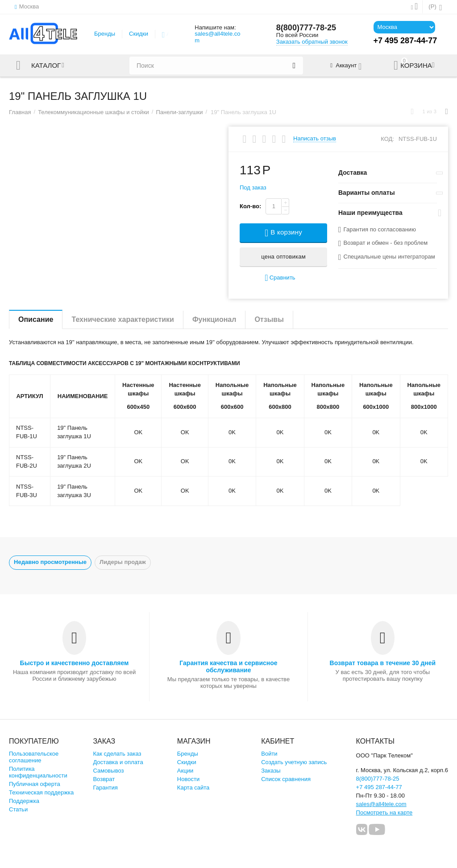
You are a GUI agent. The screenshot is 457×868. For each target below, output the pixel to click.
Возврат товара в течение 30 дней (383, 663)
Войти (269, 754)
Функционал (214, 319)
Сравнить (280, 278)
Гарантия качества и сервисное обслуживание (228, 666)
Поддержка (24, 801)
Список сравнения (286, 779)
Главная (20, 112)
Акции (185, 771)
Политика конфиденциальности (38, 772)
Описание (36, 319)
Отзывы (269, 319)
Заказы (271, 771)
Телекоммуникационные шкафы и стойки (93, 112)
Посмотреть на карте (384, 812)
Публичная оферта (35, 784)
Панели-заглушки (179, 112)
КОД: (387, 139)
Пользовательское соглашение (34, 757)
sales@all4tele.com (217, 37)
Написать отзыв (315, 139)
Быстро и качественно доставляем (75, 663)
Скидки (139, 34)
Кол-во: (250, 206)
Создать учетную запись (294, 762)
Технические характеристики (123, 319)
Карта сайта (193, 788)
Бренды (105, 34)
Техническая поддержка (41, 792)
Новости (188, 779)
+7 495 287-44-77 (379, 787)
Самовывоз (108, 771)
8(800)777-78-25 (306, 28)
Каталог (46, 66)
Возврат (104, 779)
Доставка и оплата (118, 762)
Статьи (18, 809)
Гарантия (105, 788)
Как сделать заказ (117, 754)
